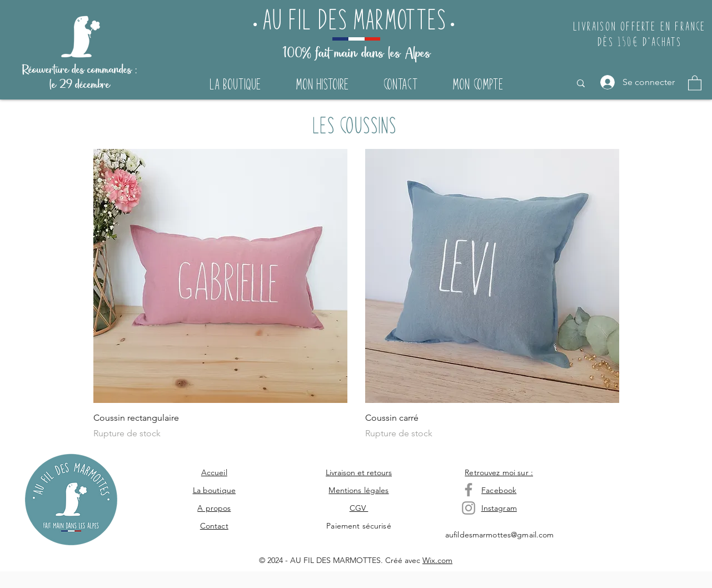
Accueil (214, 472)
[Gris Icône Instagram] (469, 508)
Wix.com (437, 560)
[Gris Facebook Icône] (469, 490)
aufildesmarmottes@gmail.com (500, 535)
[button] (695, 83)
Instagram (499, 508)
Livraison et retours (359, 472)
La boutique (215, 490)
